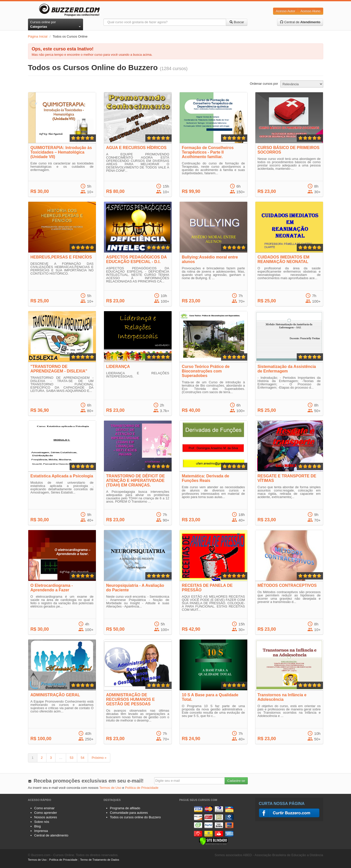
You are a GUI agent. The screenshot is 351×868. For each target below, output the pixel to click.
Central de (300, 22)
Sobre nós (42, 822)
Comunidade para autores (129, 813)
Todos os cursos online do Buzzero (136, 817)
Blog (38, 826)
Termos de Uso (110, 788)
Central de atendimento (51, 835)
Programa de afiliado (125, 808)
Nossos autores (46, 817)
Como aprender (46, 813)
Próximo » (99, 758)
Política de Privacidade (142, 788)
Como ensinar (45, 808)
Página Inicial (38, 36)
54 (83, 758)
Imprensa (41, 831)
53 (71, 758)
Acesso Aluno (310, 11)
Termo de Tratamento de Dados (100, 860)
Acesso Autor (286, 11)
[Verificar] (213, 841)
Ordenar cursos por (264, 84)
